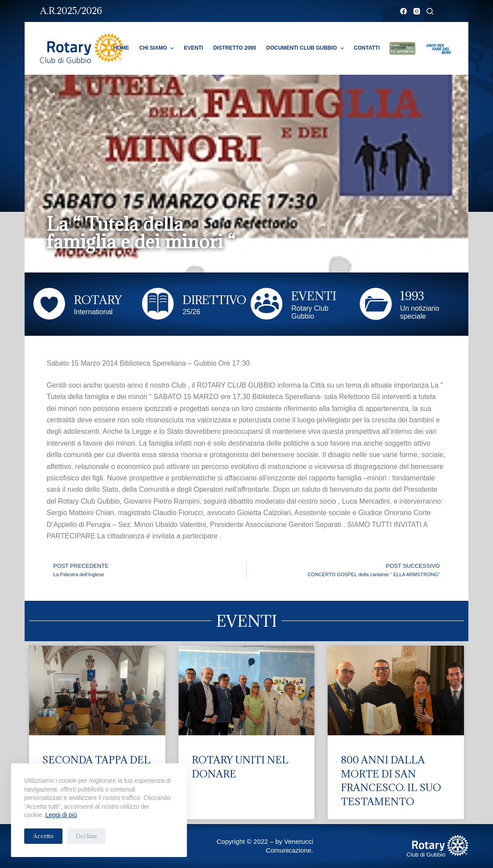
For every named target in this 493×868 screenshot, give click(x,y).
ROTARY (98, 300)
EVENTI (314, 296)
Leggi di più (61, 815)
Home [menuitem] (121, 48)
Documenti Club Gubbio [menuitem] (306, 48)
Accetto (43, 836)
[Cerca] (430, 11)
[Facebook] (404, 11)
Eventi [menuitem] (193, 48)
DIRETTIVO (214, 300)
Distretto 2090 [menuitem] (235, 48)
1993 (412, 296)
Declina (86, 836)
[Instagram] (417, 11)
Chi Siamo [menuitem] (158, 48)
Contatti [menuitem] (367, 48)
